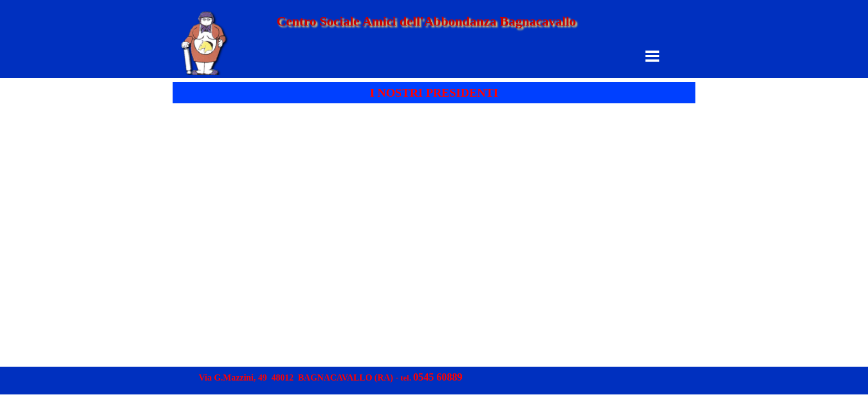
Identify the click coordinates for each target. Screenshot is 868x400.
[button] (438, 377)
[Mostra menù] (652, 56)
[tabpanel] (434, 93)
